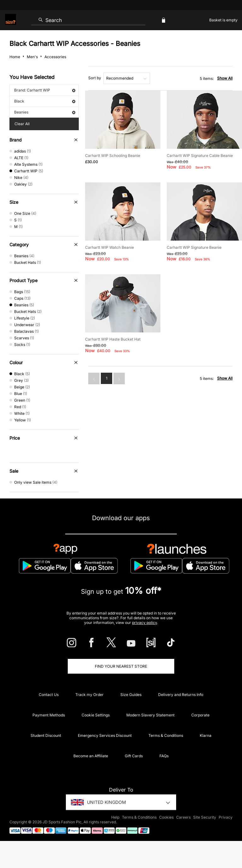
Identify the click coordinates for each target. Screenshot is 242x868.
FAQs (164, 756)
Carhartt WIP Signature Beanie (194, 247)
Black (45, 101)
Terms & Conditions (166, 735)
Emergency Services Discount (105, 735)
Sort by (95, 78)
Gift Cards (134, 756)
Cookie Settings (96, 715)
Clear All (22, 124)
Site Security (205, 817)
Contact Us (49, 695)
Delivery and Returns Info (181, 695)
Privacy (226, 817)
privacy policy (144, 623)
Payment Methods (49, 715)
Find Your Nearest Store (121, 666)
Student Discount (46, 735)
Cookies (166, 817)
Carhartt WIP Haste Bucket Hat (113, 339)
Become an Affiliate (91, 756)
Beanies (45, 112)
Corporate (200, 715)
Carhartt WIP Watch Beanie (109, 247)
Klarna (206, 735)
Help (115, 817)
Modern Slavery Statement (150, 715)
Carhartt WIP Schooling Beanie (113, 156)
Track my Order (89, 695)
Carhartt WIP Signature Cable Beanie (200, 156)
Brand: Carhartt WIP (45, 90)
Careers (183, 817)
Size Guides (131, 695)
